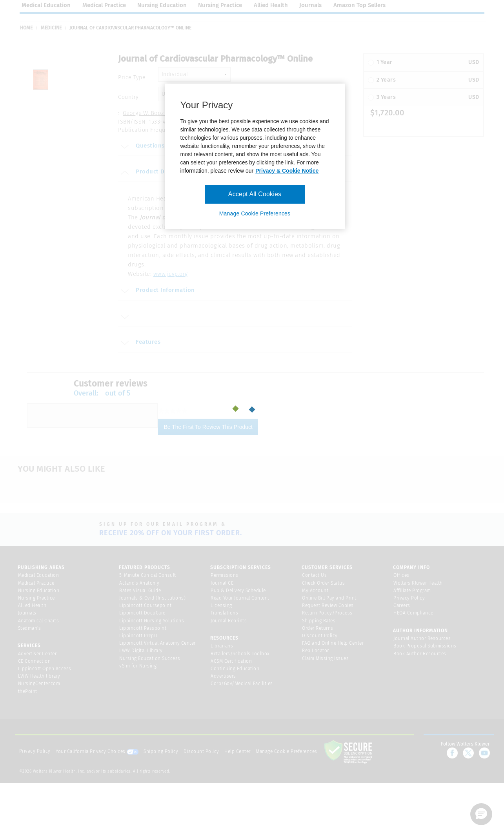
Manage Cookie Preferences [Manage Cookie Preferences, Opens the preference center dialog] (255, 213)
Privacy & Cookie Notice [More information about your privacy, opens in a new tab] (287, 171)
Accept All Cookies (255, 194)
